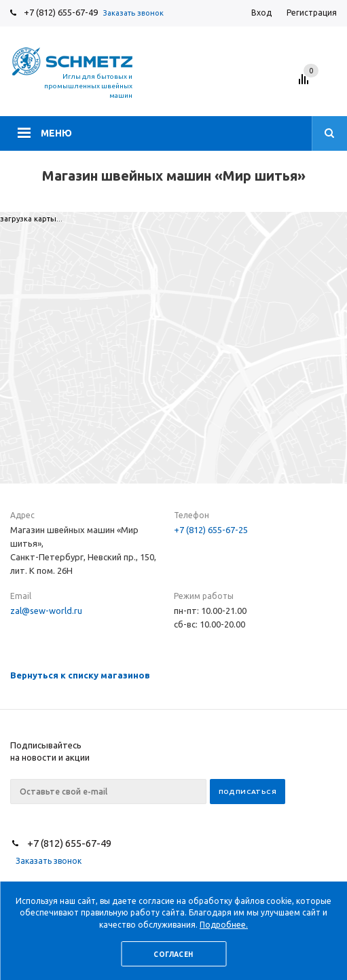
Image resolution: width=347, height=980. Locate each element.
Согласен (173, 955)
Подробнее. (224, 925)
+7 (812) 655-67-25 (211, 530)
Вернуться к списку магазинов (80, 675)
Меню (56, 133)
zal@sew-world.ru (46, 611)
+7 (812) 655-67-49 (61, 12)
